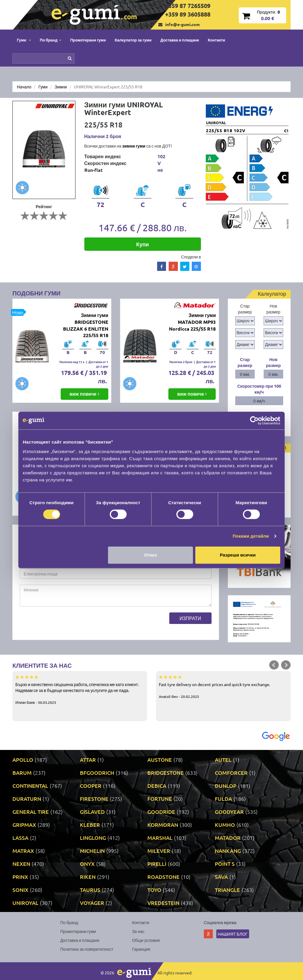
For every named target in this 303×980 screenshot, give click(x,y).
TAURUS (90, 890)
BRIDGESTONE (166, 773)
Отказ (151, 555)
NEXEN (21, 864)
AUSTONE (160, 760)
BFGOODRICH (97, 773)
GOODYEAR (229, 812)
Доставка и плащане (180, 40)
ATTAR (88, 760)
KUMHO (225, 825)
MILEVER (159, 851)
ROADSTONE (163, 877)
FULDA (223, 799)
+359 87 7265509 (188, 6)
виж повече (84, 394)
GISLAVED (92, 812)
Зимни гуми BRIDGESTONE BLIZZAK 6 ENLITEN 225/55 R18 (86, 325)
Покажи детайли (251, 536)
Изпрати (190, 618)
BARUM (22, 773)
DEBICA (157, 786)
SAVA (221, 877)
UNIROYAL (25, 903)
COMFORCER (231, 773)
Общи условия (146, 940)
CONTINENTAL (30, 786)
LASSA (20, 838)
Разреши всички (238, 555)
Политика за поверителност (87, 949)
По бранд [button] (51, 40)
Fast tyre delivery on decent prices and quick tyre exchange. (223, 686)
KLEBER (90, 825)
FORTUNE (160, 799)
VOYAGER (92, 903)
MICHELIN (92, 851)
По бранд (69, 922)
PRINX (20, 877)
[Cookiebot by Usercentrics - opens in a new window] (254, 421)
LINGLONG (93, 838)
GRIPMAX (24, 825)
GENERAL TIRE (31, 812)
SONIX (20, 890)
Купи (142, 244)
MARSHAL (160, 838)
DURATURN (27, 799)
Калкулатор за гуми (133, 40)
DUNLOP (226, 786)
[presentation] (65, 624)
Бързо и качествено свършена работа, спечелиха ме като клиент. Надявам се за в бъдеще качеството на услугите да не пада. (80, 689)
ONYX (87, 864)
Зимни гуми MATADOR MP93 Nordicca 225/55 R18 (192, 322)
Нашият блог (233, 934)
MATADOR (228, 838)
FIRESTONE (94, 799)
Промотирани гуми (88, 40)
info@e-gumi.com (182, 24)
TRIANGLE (227, 890)
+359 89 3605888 (188, 14)
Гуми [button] (24, 40)
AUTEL (223, 760)
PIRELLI (157, 864)
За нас (138, 931)
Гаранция (141, 949)
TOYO (154, 890)
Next (286, 665)
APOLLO (23, 760)
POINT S (225, 864)
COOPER (91, 786)
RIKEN (88, 877)
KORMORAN (163, 825)
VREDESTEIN (163, 903)
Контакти (217, 40)
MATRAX (23, 851)
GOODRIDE (161, 812)
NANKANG (228, 851)
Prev (274, 665)
